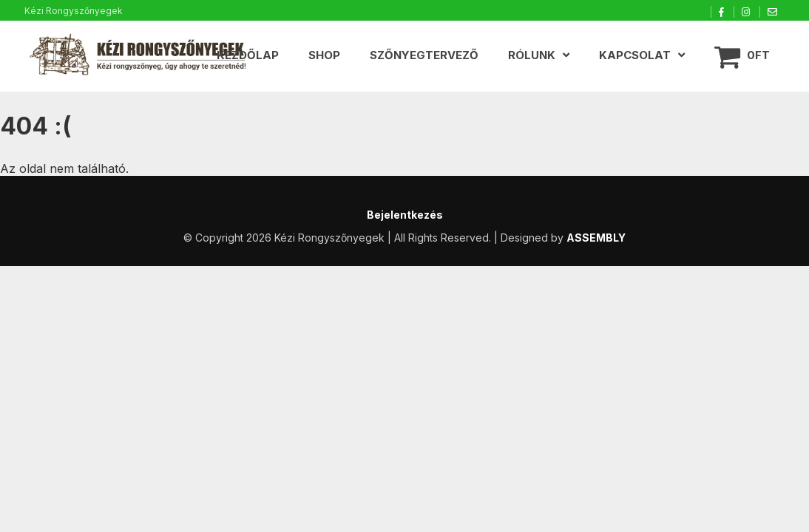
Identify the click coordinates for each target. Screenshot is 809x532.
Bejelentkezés (405, 215)
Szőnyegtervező (424, 55)
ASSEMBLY (596, 238)
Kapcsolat (635, 55)
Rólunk (532, 55)
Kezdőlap (248, 55)
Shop (324, 55)
